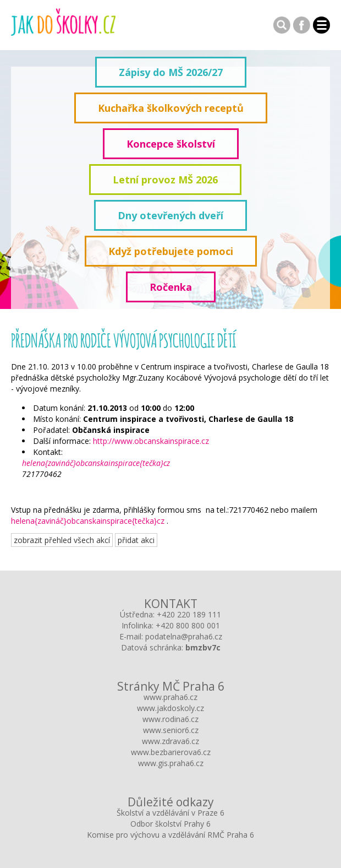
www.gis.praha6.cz (171, 763)
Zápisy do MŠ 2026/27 (171, 72)
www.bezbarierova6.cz (171, 752)
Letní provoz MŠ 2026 (165, 180)
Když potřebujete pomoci (171, 251)
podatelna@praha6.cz (184, 636)
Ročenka (171, 287)
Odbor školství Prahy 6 (170, 824)
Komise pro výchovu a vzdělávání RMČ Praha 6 (170, 835)
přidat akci (136, 540)
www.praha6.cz (170, 697)
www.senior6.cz (171, 730)
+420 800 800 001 (188, 625)
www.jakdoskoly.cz (170, 708)
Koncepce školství (171, 144)
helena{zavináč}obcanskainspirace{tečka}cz (96, 463)
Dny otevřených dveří (170, 215)
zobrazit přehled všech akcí (62, 540)
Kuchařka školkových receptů (171, 108)
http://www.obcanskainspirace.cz (151, 441)
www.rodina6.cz (170, 719)
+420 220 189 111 (189, 614)
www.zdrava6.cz (170, 741)
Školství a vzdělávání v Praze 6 (170, 813)
